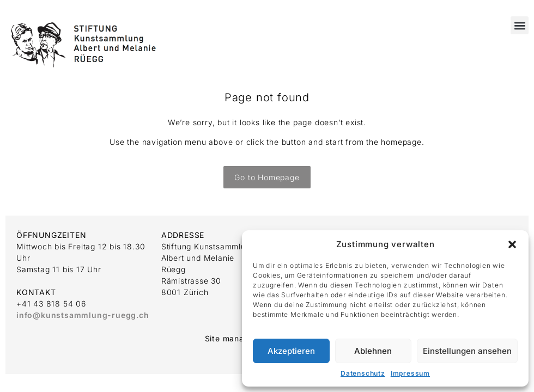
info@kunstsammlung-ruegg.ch (83, 315)
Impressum (410, 373)
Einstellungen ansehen (467, 351)
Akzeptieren (291, 351)
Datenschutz (363, 373)
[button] (512, 244)
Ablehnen (373, 351)
